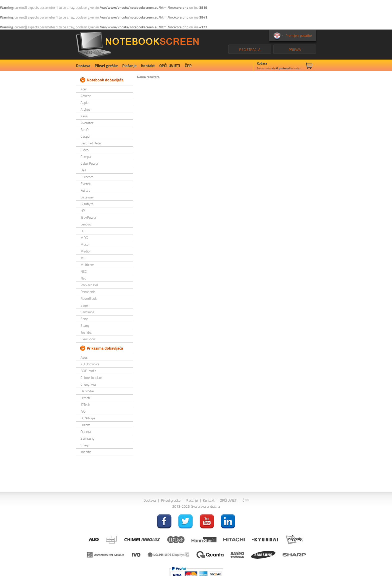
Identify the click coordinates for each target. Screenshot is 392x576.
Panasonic (88, 292)
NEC (84, 271)
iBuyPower (88, 217)
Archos (85, 109)
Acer (84, 89)
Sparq (85, 325)
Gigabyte (87, 204)
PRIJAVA (295, 49)
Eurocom (87, 177)
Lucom (85, 425)
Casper (86, 136)
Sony (84, 319)
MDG (84, 238)
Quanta (86, 431)
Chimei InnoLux (91, 377)
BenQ (84, 129)
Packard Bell (89, 285)
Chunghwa (88, 384)
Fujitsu (85, 190)
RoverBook (89, 298)
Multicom (87, 265)
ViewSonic (88, 339)
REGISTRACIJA (250, 49)
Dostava (83, 66)
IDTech (85, 404)
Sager (85, 305)
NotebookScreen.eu (137, 45)
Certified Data (91, 143)
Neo (83, 278)
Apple (84, 102)
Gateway (87, 197)
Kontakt (148, 66)
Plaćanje (129, 66)
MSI (83, 258)
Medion (86, 251)
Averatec (87, 123)
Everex (85, 184)
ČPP (188, 66)
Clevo (84, 150)
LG (82, 231)
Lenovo (86, 224)
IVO (83, 411)
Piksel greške (106, 66)
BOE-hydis (88, 371)
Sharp (85, 445)
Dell (83, 170)
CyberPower (89, 163)
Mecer (85, 244)
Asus (84, 116)
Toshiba (86, 332)
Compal (86, 157)
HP (83, 211)
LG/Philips (88, 418)
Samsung (87, 312)
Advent (86, 96)
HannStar (87, 391)
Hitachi (85, 398)
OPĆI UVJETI (170, 66)
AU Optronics (90, 364)
